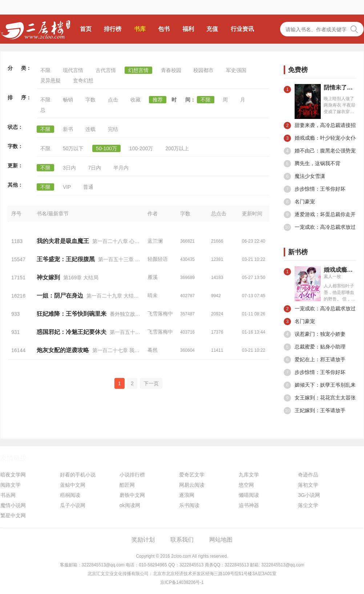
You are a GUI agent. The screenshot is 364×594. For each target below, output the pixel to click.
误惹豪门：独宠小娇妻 (315, 334)
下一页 (151, 383)
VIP (67, 187)
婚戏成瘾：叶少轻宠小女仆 (320, 138)
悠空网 (246, 485)
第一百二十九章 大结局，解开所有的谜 (130, 296)
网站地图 (221, 540)
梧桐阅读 (70, 495)
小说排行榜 (132, 475)
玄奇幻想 (83, 80)
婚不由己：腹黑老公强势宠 (320, 151)
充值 (212, 29)
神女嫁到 (48, 277)
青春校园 (171, 70)
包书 (164, 29)
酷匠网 (127, 485)
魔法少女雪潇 (304, 176)
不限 (45, 70)
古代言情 (106, 70)
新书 (68, 129)
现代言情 (73, 70)
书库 (140, 29)
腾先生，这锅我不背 (312, 164)
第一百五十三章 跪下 (122, 259)
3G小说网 (309, 495)
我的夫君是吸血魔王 (63, 241)
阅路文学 (11, 485)
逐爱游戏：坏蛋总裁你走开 (320, 215)
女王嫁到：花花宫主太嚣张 (320, 398)
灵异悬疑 (50, 80)
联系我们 (182, 540)
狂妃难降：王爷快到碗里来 (72, 314)
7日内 (95, 168)
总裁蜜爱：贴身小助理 (315, 347)
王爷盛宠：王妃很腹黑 (66, 259)
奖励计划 (143, 540)
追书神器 (249, 505)
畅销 (68, 100)
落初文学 (308, 485)
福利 (188, 29)
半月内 (121, 168)
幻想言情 (138, 70)
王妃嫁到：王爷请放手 (315, 411)
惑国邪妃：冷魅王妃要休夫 (72, 332)
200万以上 (177, 148)
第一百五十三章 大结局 (136, 332)
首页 (86, 29)
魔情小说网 (13, 505)
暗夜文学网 (13, 475)
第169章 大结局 (81, 278)
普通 (88, 187)
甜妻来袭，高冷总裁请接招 (320, 125)
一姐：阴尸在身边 (60, 296)
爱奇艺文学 (192, 475)
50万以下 (73, 148)
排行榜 (113, 29)
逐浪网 (187, 495)
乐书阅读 (189, 505)
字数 (90, 100)
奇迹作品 (308, 475)
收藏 (136, 100)
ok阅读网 (130, 505)
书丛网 (8, 495)
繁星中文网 (13, 515)
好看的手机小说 (78, 475)
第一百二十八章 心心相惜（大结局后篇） (139, 241)
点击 (113, 100)
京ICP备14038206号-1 (182, 582)
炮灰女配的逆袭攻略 (63, 350)
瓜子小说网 (73, 505)
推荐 (158, 100)
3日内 (69, 168)
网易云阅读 (192, 485)
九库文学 (249, 475)
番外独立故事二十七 (133, 314)
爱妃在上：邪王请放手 (315, 360)
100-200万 (141, 148)
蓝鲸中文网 (73, 485)
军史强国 (236, 70)
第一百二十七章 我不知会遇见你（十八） (139, 350)
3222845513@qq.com (103, 565)
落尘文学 (308, 505)
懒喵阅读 (249, 495)
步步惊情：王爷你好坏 (315, 189)
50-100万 (106, 148)
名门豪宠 (299, 202)
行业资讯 (242, 29)
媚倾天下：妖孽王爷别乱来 (320, 385)
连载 (90, 129)
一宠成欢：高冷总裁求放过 (320, 227)
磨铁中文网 (132, 495)
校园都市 (203, 70)
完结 (113, 129)
